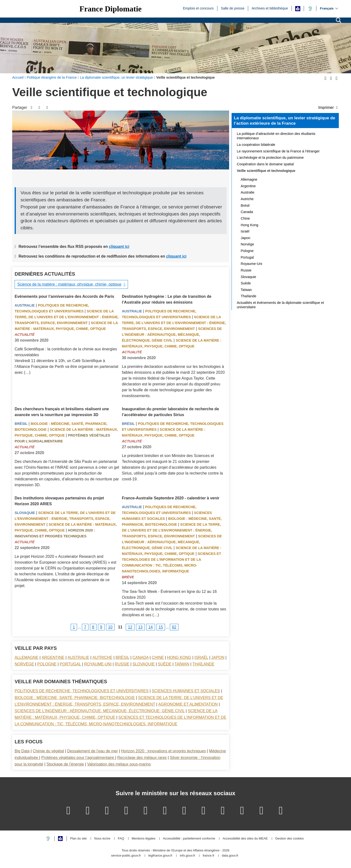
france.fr (209, 856)
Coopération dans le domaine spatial (265, 164)
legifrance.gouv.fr (160, 856)
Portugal (70, 664)
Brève (128, 577)
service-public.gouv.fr (126, 856)
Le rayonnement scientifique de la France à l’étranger (278, 151)
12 (130, 627)
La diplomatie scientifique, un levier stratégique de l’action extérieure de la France (285, 121)
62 (174, 627)
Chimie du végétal (48, 751)
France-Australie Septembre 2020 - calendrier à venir (171, 498)
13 (140, 627)
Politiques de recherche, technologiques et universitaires (82, 691)
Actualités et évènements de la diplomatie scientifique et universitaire (281, 305)
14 (151, 627)
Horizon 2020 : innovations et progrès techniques (164, 751)
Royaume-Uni (98, 664)
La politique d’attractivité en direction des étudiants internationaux (276, 136)
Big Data (22, 751)
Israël (201, 658)
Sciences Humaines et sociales (186, 691)
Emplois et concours (198, 8)
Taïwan (182, 664)
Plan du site (78, 839)
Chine (158, 658)
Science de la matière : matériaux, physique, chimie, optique (69, 284)
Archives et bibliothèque (270, 8)
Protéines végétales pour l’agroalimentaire (78, 758)
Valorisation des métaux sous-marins (119, 764)
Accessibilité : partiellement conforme (189, 839)
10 (110, 627)
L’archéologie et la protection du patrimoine (270, 158)
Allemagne (27, 658)
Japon (218, 658)
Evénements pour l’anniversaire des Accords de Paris (64, 296)
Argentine (53, 658)
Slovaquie (25, 513)
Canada (141, 658)
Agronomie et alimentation (188, 704)
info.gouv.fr (188, 856)
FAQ (121, 839)
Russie (122, 664)
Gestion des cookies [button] (289, 839)
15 (161, 627)
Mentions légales (144, 839)
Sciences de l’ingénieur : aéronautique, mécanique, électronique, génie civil (172, 335)
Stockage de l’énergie (65, 764)
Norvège (24, 664)
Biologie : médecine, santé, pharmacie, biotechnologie (75, 698)
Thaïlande (204, 664)
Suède (165, 664)
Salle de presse (233, 8)
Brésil (21, 424)
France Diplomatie (111, 9)
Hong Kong (179, 658)
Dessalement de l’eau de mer (93, 751)
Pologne (47, 664)
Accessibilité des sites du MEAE (245, 839)
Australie (25, 305)
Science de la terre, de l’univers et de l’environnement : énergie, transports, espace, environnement (67, 317)
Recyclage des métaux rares (142, 758)
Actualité (25, 335)
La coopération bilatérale (256, 145)
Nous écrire (102, 839)
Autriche (102, 658)
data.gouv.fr (230, 856)
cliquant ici (119, 247)
